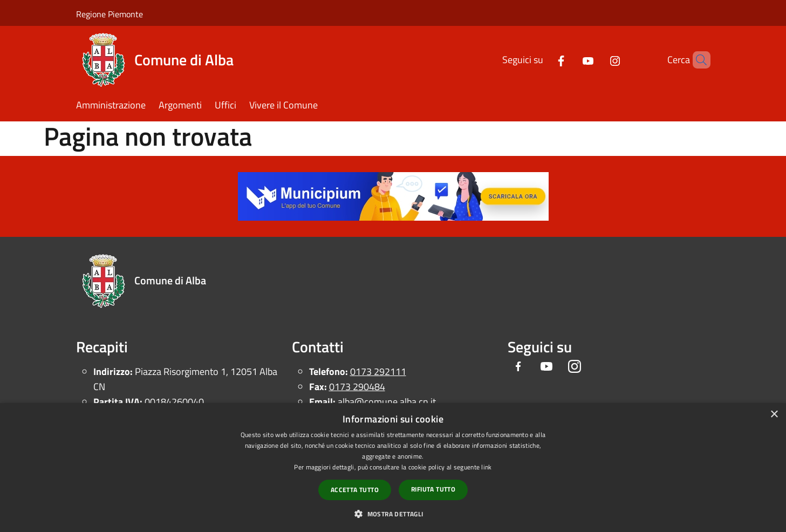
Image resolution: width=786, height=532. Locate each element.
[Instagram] (597, 60)
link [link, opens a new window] (486, 467)
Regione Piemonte (110, 14)
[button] (393, 514)
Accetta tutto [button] (355, 490)
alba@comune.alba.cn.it (387, 402)
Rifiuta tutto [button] (433, 489)
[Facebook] (543, 60)
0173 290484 (357, 387)
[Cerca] (698, 60)
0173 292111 (378, 371)
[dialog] (393, 468)
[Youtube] (570, 60)
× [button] (774, 415)
